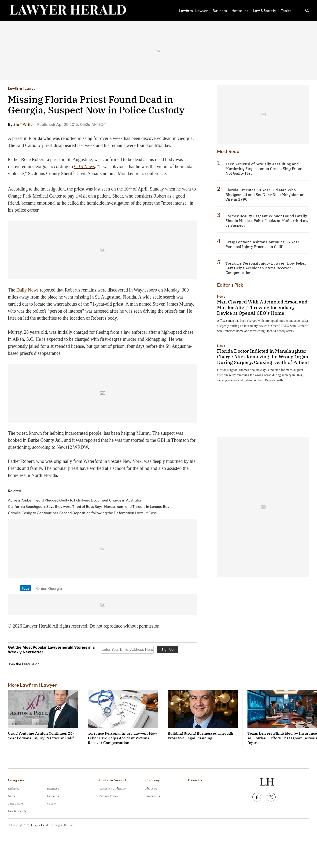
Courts (51, 803)
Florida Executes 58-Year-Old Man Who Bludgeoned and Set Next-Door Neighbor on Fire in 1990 (265, 195)
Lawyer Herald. (41, 825)
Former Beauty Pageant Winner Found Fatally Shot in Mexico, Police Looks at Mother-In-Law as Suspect (267, 221)
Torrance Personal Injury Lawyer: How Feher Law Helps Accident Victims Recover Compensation (266, 268)
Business (220, 11)
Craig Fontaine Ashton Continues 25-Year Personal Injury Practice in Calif (262, 244)
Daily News (28, 290)
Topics (286, 11)
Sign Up (168, 649)
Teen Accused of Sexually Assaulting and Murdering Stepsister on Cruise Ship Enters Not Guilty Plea (264, 168)
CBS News (85, 166)
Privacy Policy (109, 796)
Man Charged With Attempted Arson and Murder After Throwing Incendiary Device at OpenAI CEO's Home (262, 307)
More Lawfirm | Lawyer (32, 685)
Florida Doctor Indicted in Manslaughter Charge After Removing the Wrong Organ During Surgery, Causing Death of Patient (263, 357)
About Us (151, 788)
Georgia (55, 588)
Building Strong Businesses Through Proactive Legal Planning (200, 736)
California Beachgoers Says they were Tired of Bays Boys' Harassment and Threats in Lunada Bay (89, 506)
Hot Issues (240, 11)
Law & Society (264, 11)
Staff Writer (24, 124)
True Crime (15, 803)
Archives (14, 788)
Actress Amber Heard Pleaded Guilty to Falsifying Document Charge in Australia (74, 500)
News (221, 296)
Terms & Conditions (112, 788)
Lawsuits (53, 796)
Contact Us (153, 796)
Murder (41, 588)
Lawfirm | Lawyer (193, 11)
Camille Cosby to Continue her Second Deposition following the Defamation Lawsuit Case (82, 513)
